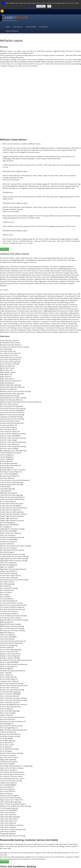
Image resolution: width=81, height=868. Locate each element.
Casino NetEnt (31, 27)
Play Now (4, 184)
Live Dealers (43, 27)
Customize (41, 6)
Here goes (5, 836)
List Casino (18, 27)
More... (33, 6)
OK (49, 6)
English (76, 840)
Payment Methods (12, 31)
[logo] (16, 19)
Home (8, 27)
